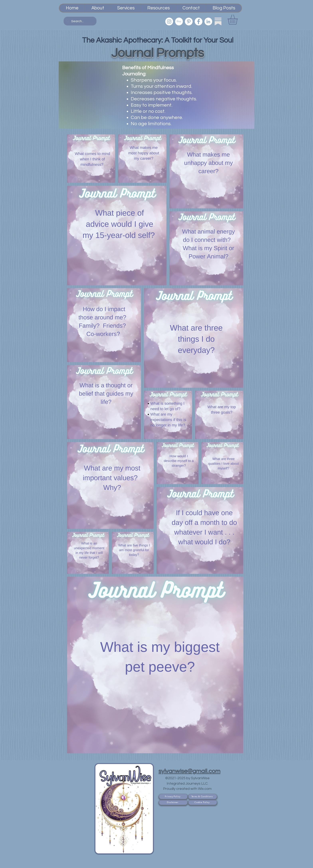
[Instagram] (169, 21)
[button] (239, 20)
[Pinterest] (189, 21)
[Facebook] (199, 21)
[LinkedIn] (208, 21)
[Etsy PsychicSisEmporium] (179, 21)
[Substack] (218, 21)
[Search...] (80, 21)
